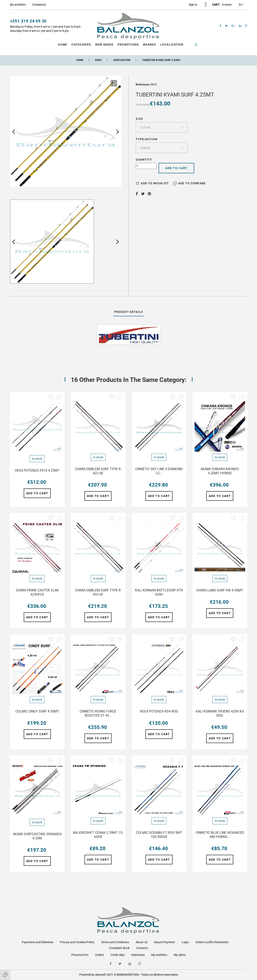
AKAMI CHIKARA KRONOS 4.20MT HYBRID (220, 471)
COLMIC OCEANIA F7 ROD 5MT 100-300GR (159, 835)
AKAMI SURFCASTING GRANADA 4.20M (37, 836)
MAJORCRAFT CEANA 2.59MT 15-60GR (98, 835)
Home (62, 45)
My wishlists (159, 955)
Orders (99, 955)
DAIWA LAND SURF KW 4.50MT (220, 590)
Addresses (138, 955)
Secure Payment (165, 942)
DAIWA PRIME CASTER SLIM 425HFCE (37, 592)
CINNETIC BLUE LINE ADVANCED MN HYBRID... (220, 835)
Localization (172, 45)
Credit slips (118, 955)
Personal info (80, 955)
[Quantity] (146, 166)
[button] (193, 5)
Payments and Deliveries (38, 942)
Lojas (185, 942)
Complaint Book (119, 948)
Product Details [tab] (128, 312)
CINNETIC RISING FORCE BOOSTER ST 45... (98, 713)
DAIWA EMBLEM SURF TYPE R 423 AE (98, 471)
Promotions (128, 45)
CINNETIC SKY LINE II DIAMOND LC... (159, 471)
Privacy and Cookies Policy (77, 942)
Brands (150, 45)
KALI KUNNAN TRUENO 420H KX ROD (220, 713)
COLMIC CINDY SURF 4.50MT (37, 711)
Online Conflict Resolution (212, 942)
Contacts (142, 948)
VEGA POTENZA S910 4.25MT (37, 470)
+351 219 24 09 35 (28, 21)
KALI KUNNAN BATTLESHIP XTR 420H (159, 592)
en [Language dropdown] (241, 5)
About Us (142, 942)
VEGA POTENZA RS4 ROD (159, 711)
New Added (104, 45)
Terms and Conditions (115, 942)
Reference (143, 84)
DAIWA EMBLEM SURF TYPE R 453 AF (98, 592)
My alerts (180, 955)
